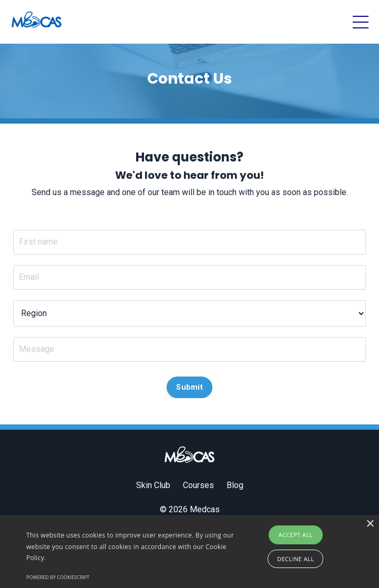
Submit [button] (189, 387)
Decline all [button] (295, 559)
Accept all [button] (296, 535)
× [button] (370, 524)
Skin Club (153, 485)
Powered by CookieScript (58, 577)
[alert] (189, 551)
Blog (235, 485)
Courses (198, 485)
